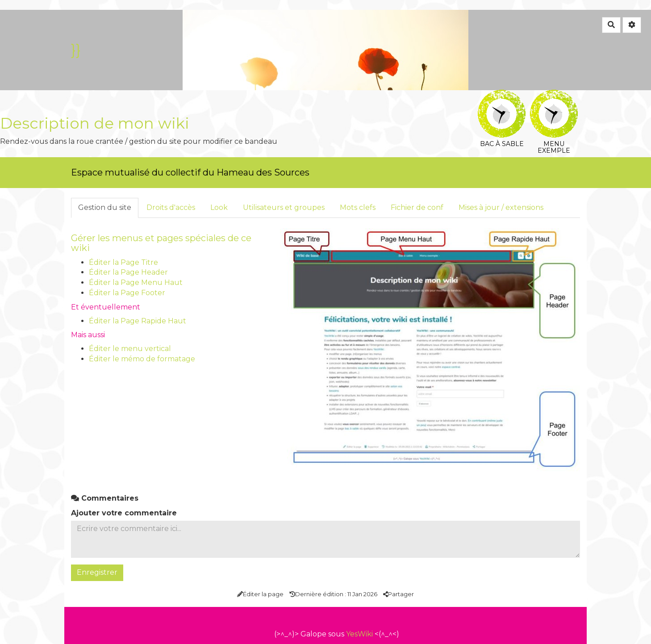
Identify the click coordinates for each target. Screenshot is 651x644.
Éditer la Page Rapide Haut (138, 321)
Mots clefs (358, 207)
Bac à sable (502, 96)
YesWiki (359, 634)
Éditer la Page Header (128, 272)
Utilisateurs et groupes (284, 207)
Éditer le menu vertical (130, 349)
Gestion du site (105, 207)
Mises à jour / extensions (501, 207)
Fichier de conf (417, 207)
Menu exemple (554, 96)
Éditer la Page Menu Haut (136, 282)
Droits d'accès (171, 207)
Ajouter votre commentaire (124, 513)
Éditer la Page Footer (127, 293)
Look (219, 207)
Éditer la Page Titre (123, 262)
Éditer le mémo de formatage (142, 359)
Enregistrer (97, 572)
